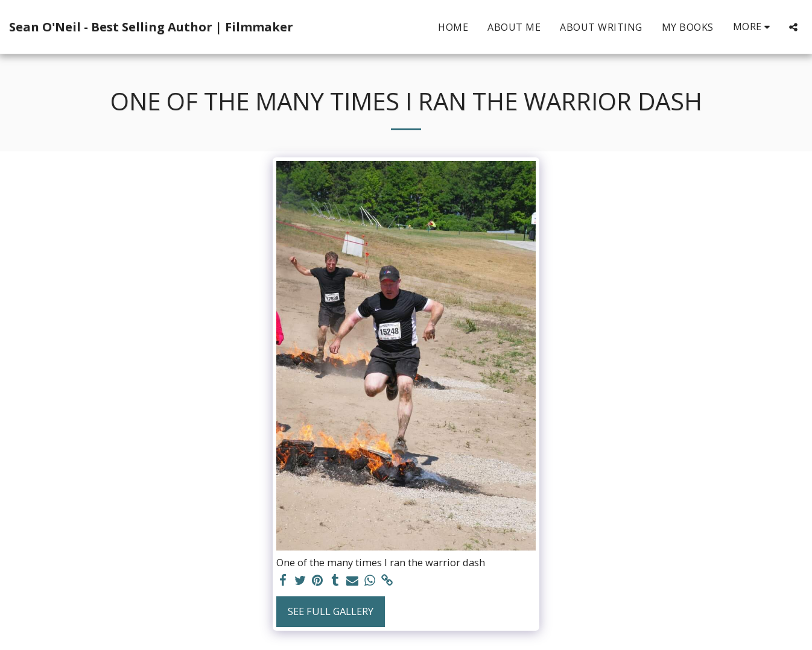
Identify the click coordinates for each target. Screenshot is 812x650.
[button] (793, 27)
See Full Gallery (331, 611)
